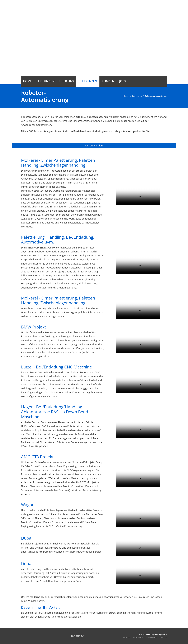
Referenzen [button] (88, 81)
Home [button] (27, 81)
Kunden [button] (108, 81)
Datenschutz (152, 638)
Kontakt (127, 638)
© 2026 (153, 634)
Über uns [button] (67, 81)
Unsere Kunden (94, 146)
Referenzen (137, 96)
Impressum (138, 638)
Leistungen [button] (46, 81)
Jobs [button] (123, 81)
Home (126, 96)
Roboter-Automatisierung (156, 96)
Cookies (163, 638)
